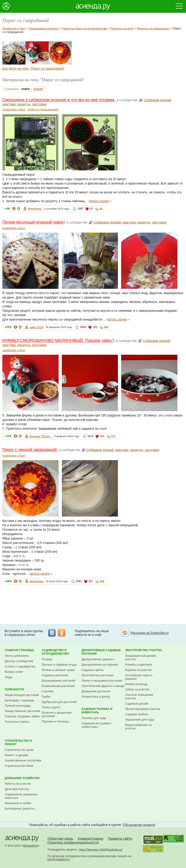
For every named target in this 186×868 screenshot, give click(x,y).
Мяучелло (35, 209)
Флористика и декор (96, 697)
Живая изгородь (136, 684)
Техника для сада (94, 718)
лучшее (38, 89)
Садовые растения (55, 675)
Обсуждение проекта (139, 825)
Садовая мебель (137, 714)
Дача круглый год (17, 789)
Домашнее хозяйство (22, 778)
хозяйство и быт (14, 110)
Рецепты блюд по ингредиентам (84, 28)
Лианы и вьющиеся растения (102, 681)
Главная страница (19, 650)
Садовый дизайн (137, 704)
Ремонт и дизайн (16, 755)
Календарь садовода (19, 700)
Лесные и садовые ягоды (59, 665)
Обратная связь (60, 838)
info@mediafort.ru (59, 859)
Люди (8, 677)
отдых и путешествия (43, 110)
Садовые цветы (93, 670)
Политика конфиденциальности (73, 842)
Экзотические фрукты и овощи (103, 686)
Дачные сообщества (19, 661)
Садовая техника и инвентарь (97, 711)
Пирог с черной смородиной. (30, 450)
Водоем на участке (138, 670)
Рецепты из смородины (153, 28)
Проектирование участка (142, 709)
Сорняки (48, 691)
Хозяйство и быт (14, 28)
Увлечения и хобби (18, 803)
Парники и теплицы (55, 721)
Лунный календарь (18, 706)
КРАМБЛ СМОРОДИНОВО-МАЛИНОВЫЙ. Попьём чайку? (58, 341)
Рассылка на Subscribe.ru (150, 633)
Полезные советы (17, 722)
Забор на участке (137, 689)
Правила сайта (120, 838)
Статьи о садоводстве (20, 666)
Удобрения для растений (59, 702)
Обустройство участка (143, 650)
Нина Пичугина (88, 850)
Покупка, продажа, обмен (22, 716)
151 (106, 327)
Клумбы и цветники (139, 665)
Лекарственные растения (22, 711)
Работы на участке (18, 784)
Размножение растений (58, 686)
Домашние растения (96, 691)
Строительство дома (19, 750)
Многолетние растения (98, 675)
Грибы (46, 697)
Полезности (14, 689)
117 (113, 436)
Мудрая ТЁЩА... (41, 436)
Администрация (90, 838)
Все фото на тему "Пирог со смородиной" (33, 68)
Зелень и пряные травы (58, 670)
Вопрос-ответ (14, 672)
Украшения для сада (140, 720)
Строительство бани (19, 766)
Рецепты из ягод (122, 28)
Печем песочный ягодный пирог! (34, 222)
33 (101, 209)
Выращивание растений (58, 681)
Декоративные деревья (98, 659)
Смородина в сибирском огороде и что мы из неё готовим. (59, 100)
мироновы (36, 581)
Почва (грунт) (51, 707)
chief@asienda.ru (111, 850)
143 (102, 582)
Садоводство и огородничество (55, 652)
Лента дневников (17, 656)
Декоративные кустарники (100, 665)
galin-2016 (36, 327)
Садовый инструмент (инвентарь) (96, 725)
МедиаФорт (31, 846)
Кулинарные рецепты (44, 28)
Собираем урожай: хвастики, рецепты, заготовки (130, 222)
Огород (47, 659)
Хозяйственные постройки (23, 760)
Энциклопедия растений (22, 695)
